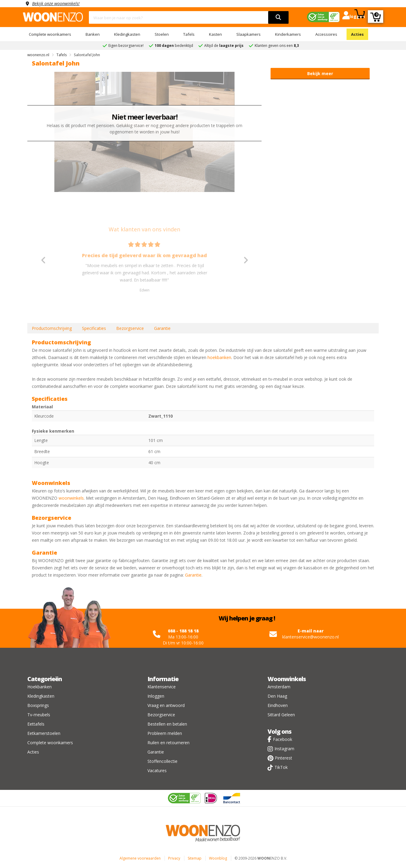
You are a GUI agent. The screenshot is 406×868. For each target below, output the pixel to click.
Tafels (189, 34)
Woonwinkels (287, 679)
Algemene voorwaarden (140, 858)
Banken (93, 34)
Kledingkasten (127, 34)
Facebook (283, 739)
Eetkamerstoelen (44, 733)
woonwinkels (71, 498)
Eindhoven (278, 705)
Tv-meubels (39, 715)
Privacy (174, 858)
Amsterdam (279, 687)
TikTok (281, 767)
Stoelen (162, 34)
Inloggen (156, 696)
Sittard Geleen (281, 715)
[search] (278, 17)
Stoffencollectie (162, 761)
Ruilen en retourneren (168, 743)
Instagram (284, 749)
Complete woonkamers (50, 34)
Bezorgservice (130, 328)
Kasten (215, 34)
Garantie (162, 328)
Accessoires (326, 34)
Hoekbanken (39, 687)
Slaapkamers (248, 34)
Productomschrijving (52, 328)
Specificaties (94, 328)
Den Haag (277, 696)
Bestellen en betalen (167, 724)
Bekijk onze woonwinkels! (56, 3)
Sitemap (195, 858)
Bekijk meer (320, 73)
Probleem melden (165, 733)
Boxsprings (38, 705)
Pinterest (283, 758)
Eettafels (36, 724)
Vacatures (157, 771)
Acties (357, 34)
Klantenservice (162, 687)
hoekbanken (219, 357)
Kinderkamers (288, 34)
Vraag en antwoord (166, 705)
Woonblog (218, 858)
